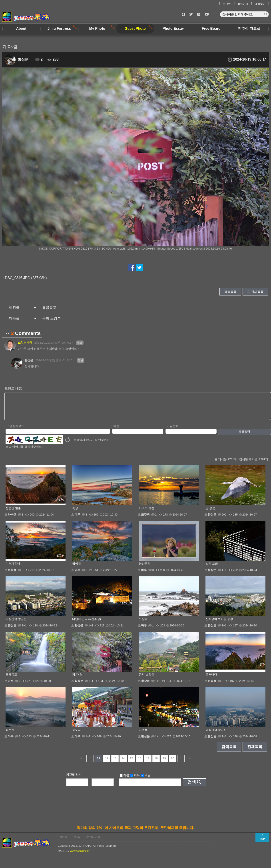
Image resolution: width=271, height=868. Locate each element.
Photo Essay (173, 29)
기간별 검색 (74, 779)
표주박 (145, 519)
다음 (181, 763)
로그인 (227, 4)
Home (64, 841)
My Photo (97, 29)
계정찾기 (260, 4)
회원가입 (243, 4)
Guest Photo (135, 29)
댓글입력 (244, 436)
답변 (80, 342)
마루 (77, 519)
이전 (90, 763)
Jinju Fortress (59, 29)
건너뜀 (81, 763)
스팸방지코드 (15, 431)
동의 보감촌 (52, 318)
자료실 (76, 841)
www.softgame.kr (80, 856)
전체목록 (257, 292)
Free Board (211, 29)
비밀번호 (172, 431)
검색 (192, 787)
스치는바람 (25, 343)
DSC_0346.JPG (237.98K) (26, 278)
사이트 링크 (93, 841)
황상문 (23, 60)
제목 (135, 780)
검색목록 (230, 292)
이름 (116, 431)
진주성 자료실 (249, 29)
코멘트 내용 (13, 389)
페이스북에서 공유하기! (132, 268)
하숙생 (12, 519)
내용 (146, 780)
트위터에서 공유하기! (139, 268)
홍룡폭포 (49, 308)
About (21, 29)
